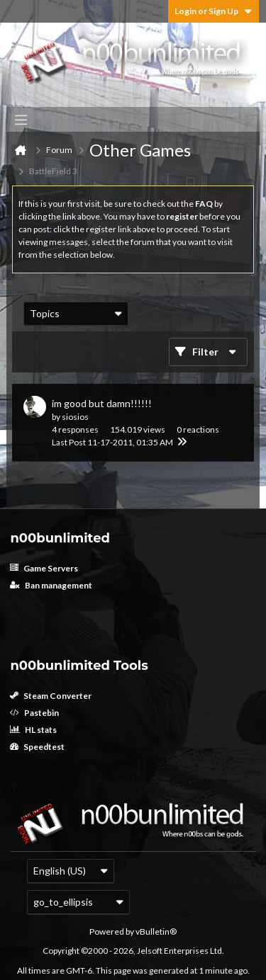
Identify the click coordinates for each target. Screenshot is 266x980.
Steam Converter (51, 696)
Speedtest (37, 747)
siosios (75, 417)
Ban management (51, 585)
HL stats (33, 730)
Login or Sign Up (214, 11)
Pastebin (34, 713)
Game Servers (44, 568)
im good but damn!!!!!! (102, 403)
